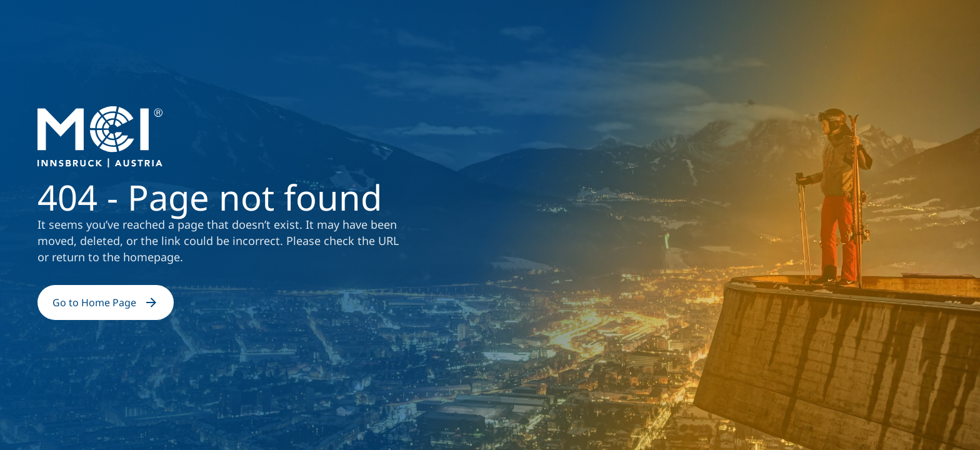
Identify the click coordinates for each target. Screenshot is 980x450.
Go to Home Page (106, 302)
